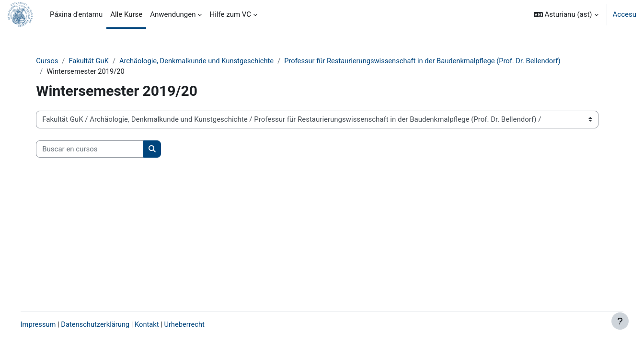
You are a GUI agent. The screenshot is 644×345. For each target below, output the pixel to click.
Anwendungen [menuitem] (173, 14)
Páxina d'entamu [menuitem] (76, 14)
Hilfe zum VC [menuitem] (230, 14)
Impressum (52, 324)
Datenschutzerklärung (111, 324)
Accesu (625, 14)
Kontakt (163, 324)
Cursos (60, 61)
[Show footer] (620, 321)
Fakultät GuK (103, 61)
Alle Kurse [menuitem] (126, 14)
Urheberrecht (201, 324)
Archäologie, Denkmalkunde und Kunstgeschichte (213, 61)
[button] (566, 14)
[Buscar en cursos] (103, 150)
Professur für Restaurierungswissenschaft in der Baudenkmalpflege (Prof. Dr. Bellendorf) (443, 61)
